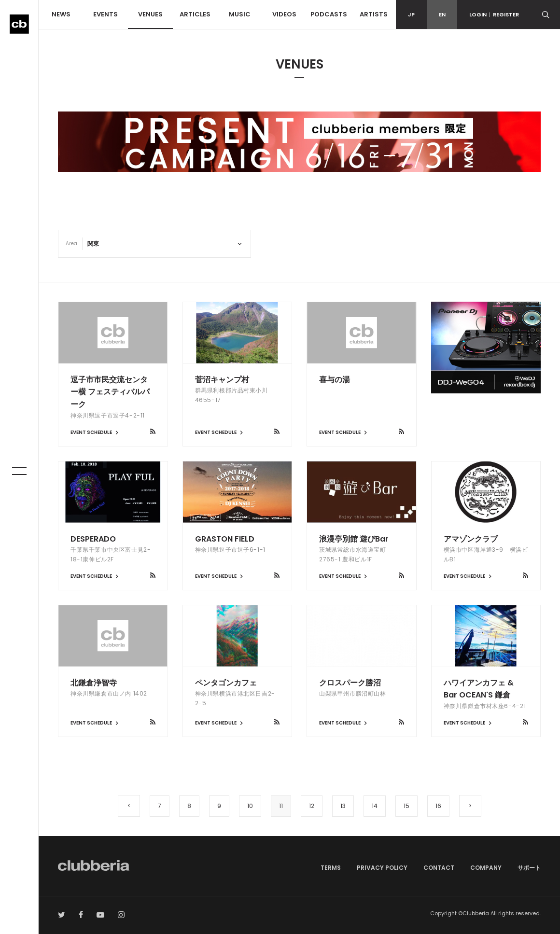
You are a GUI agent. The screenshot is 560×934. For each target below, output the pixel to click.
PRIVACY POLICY (382, 868)
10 (250, 806)
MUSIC (240, 14)
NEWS (61, 14)
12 (312, 806)
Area (71, 244)
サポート (529, 868)
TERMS (331, 868)
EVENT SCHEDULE (96, 432)
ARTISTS (374, 14)
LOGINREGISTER (494, 14)
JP (411, 14)
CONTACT (439, 868)
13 (343, 806)
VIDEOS (284, 14)
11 (281, 806)
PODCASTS (329, 14)
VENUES (150, 14)
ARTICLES (195, 14)
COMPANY (486, 868)
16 (438, 806)
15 (406, 806)
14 (375, 806)
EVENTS (105, 14)
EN (442, 14)
